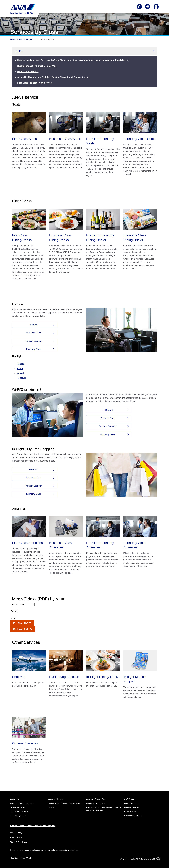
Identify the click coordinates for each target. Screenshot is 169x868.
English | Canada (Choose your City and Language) (33, 826)
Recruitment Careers (133, 816)
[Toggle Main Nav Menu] (148, 7)
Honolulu (21, 378)
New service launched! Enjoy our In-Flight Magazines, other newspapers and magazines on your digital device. (73, 60)
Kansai (20, 373)
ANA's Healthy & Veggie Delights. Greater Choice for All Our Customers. (54, 77)
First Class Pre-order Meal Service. (35, 83)
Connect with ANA (56, 799)
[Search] (139, 7)
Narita (20, 369)
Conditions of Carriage (96, 803)
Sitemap (52, 807)
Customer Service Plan (96, 799)
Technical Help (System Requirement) (64, 803)
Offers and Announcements (22, 803)
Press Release (130, 811)
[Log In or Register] (156, 7)
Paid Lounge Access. (28, 72)
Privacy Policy (16, 833)
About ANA (15, 799)
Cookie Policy (16, 838)
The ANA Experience (28, 39)
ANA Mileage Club (18, 816)
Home (13, 39)
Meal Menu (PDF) (22, 623)
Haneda (21, 364)
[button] (84, 51)
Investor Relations (132, 807)
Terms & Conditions (18, 842)
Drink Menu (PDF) (22, 629)
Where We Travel (18, 807)
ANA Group (129, 799)
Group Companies (132, 803)
